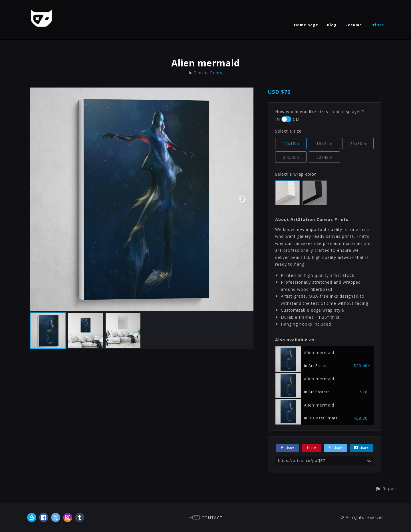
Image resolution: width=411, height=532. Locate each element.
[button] (386, 489)
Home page (306, 25)
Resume (354, 25)
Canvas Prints (208, 73)
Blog (332, 25)
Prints (377, 25)
